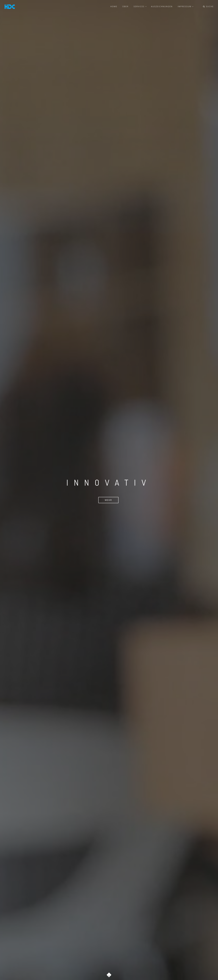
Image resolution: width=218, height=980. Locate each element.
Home (114, 6)
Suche (208, 6)
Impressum (186, 6)
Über (126, 6)
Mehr (108, 500)
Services (140, 6)
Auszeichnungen (162, 6)
